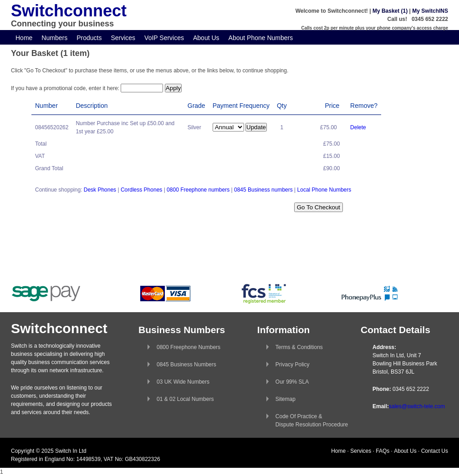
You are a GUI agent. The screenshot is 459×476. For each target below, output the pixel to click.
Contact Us (435, 451)
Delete (358, 127)
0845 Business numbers (263, 190)
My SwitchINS (430, 11)
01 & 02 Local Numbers (185, 399)
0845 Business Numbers (186, 365)
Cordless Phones (141, 190)
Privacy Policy (293, 365)
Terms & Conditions (299, 347)
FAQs (382, 451)
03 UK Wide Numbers (183, 382)
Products (89, 38)
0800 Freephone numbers (198, 190)
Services (123, 38)
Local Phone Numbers (324, 190)
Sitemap (286, 399)
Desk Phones (100, 190)
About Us (206, 38)
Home (24, 38)
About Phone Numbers (261, 38)
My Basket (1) (390, 11)
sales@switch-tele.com (417, 406)
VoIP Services (164, 38)
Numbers (54, 38)
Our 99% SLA (292, 382)
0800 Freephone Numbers (189, 347)
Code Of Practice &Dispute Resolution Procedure (312, 420)
